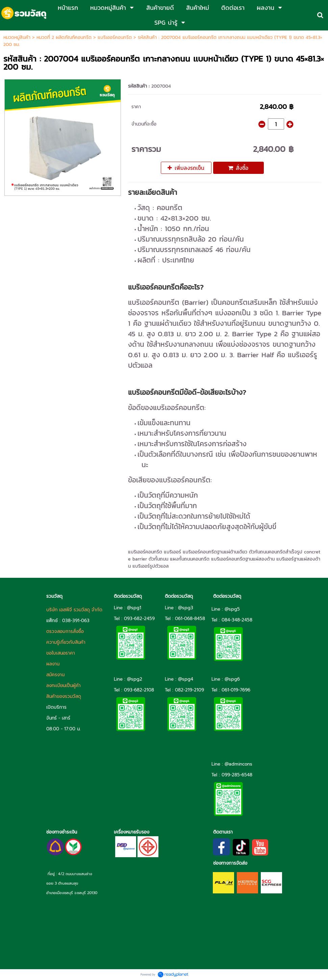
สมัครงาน (55, 675)
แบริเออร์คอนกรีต (115, 37)
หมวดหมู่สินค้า (17, 37)
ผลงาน (53, 664)
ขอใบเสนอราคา (61, 653)
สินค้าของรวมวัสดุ (64, 696)
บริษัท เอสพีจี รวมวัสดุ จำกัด (74, 610)
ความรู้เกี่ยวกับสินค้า (66, 642)
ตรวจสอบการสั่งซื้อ (65, 631)
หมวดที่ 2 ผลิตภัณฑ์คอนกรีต (64, 37)
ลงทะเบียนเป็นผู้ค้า (64, 686)
